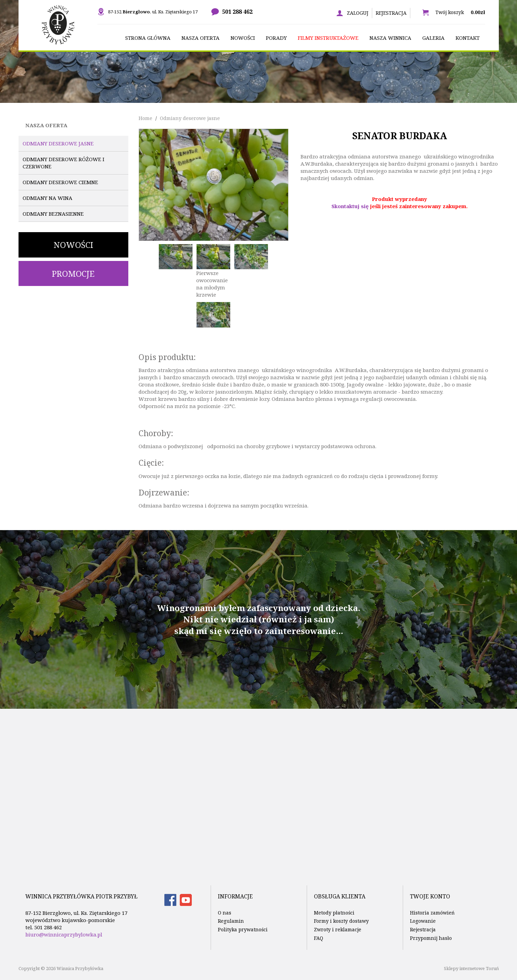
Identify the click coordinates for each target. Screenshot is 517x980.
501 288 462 (237, 12)
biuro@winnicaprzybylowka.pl (64, 934)
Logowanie (423, 921)
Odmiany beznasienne (53, 214)
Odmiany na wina (48, 198)
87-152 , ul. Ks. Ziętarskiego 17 (153, 12)
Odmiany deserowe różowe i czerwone (63, 163)
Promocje (73, 273)
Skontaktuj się (350, 206)
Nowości (73, 245)
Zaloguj (358, 13)
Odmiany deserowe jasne (58, 143)
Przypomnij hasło (431, 938)
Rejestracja (391, 13)
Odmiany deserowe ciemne (60, 182)
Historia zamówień (432, 913)
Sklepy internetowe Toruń (471, 968)
